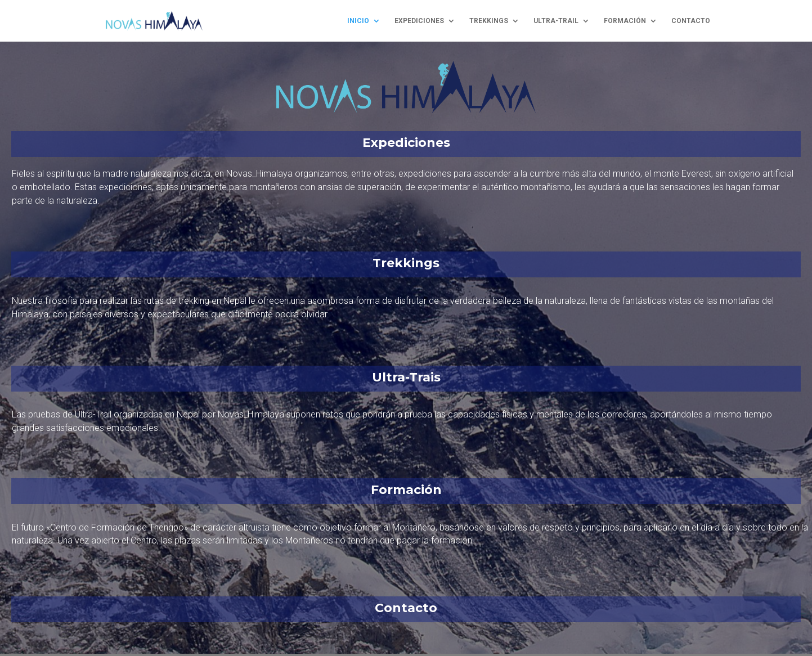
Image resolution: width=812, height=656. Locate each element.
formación (625, 21)
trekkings (489, 21)
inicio (358, 21)
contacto (691, 21)
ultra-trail (556, 21)
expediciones (419, 21)
